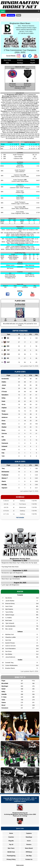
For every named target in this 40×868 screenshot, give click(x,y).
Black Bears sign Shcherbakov (11, 579)
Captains (29, 833)
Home (3, 11)
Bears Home (7, 60)
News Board (29, 848)
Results (33, 60)
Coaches (11, 837)
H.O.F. (29, 841)
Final (19, 15)
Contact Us (29, 859)
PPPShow (29, 852)
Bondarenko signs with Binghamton (12, 573)
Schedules (20, 60)
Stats (7, 63)
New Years (11, 848)
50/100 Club (11, 852)
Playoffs (33, 63)
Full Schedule (20, 517)
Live (3, 15)
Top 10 (11, 844)
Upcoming (11, 15)
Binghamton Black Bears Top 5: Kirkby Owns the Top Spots (19, 563)
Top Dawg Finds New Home (10, 567)
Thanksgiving (11, 856)
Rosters (29, 844)
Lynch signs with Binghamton (11, 585)
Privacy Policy (11, 859)
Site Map (29, 856)
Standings (20, 63)
